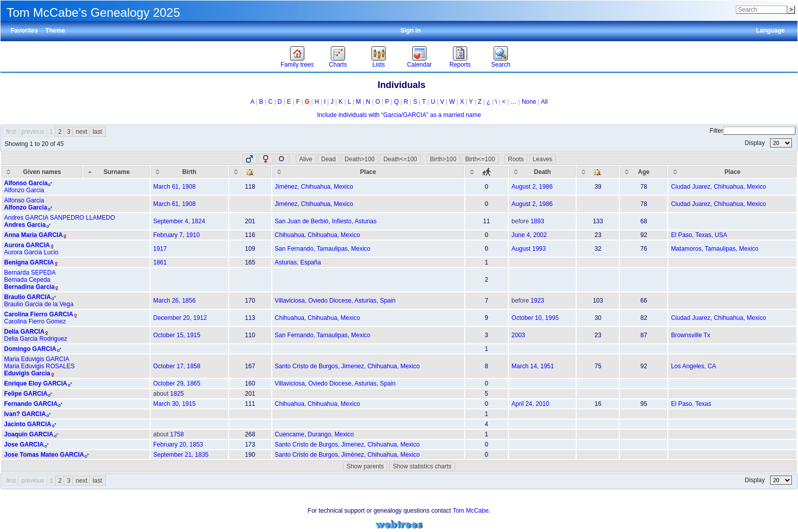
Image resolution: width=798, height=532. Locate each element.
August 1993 (529, 249)
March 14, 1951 (533, 366)
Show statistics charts (422, 466)
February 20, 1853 (178, 445)
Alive (306, 159)
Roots (516, 159)
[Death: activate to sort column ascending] (542, 172)
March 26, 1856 (174, 301)
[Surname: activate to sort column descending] (117, 172)
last (97, 132)
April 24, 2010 (530, 404)
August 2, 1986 (532, 187)
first (11, 132)
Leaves (543, 159)
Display (768, 143)
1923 (537, 301)
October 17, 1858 (177, 366)
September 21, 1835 (181, 455)
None (529, 102)
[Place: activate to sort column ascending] (368, 172)
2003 (518, 335)
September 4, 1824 (179, 221)
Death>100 (360, 159)
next (82, 132)
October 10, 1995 (535, 318)
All (544, 102)
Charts (338, 65)
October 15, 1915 (177, 335)
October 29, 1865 (177, 383)
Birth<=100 (480, 159)
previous (33, 132)
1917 (160, 249)
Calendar (420, 65)
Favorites (24, 31)
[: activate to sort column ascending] (250, 172)
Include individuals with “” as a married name (399, 115)
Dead (329, 159)
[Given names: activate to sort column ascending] (42, 172)
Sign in (411, 31)
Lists (379, 65)
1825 (177, 394)
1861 (160, 262)
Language (770, 31)
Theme (55, 31)
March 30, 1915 (174, 404)
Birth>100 (443, 159)
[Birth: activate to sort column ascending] (189, 172)
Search (501, 65)
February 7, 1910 (176, 235)
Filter (752, 131)
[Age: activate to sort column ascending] (644, 172)
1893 (537, 221)
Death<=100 (400, 159)
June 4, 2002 (529, 235)
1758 (177, 434)
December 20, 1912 (180, 318)
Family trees (297, 65)
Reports (460, 65)
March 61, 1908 (174, 187)
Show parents (365, 466)
